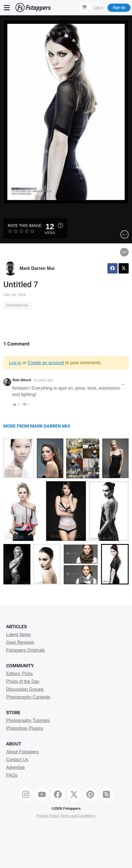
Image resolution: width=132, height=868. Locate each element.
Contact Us (17, 760)
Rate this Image (25, 226)
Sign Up (119, 8)
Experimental (17, 305)
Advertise (15, 767)
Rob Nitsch (22, 380)
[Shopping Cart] (84, 7)
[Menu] (7, 8)
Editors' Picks (20, 674)
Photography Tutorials (28, 720)
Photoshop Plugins (25, 728)
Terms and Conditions (78, 816)
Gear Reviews (20, 642)
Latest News (18, 635)
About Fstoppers (22, 752)
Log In (98, 8)
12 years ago (43, 380)
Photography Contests (28, 697)
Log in (15, 363)
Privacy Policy (48, 816)
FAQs (12, 775)
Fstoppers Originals (26, 650)
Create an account (46, 363)
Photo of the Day (23, 681)
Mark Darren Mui (37, 268)
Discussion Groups (25, 689)
